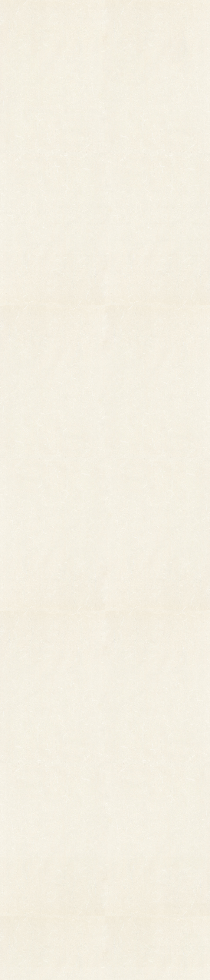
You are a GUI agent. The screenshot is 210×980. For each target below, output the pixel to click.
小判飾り (62, 893)
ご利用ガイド (165, 8)
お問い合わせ (117, 902)
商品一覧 (72, 8)
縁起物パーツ (48, 902)
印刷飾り (62, 899)
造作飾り (62, 935)
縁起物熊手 (5, 900)
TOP (45, 8)
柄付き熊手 (19, 893)
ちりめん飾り (65, 929)
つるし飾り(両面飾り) (70, 917)
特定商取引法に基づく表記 (136, 912)
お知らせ (135, 8)
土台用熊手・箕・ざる (70, 941)
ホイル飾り (63, 905)
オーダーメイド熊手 (24, 905)
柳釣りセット (20, 921)
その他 (16, 899)
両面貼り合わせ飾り (69, 923)
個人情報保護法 (146, 904)
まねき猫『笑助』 (23, 927)
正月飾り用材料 (66, 911)
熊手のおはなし (105, 8)
